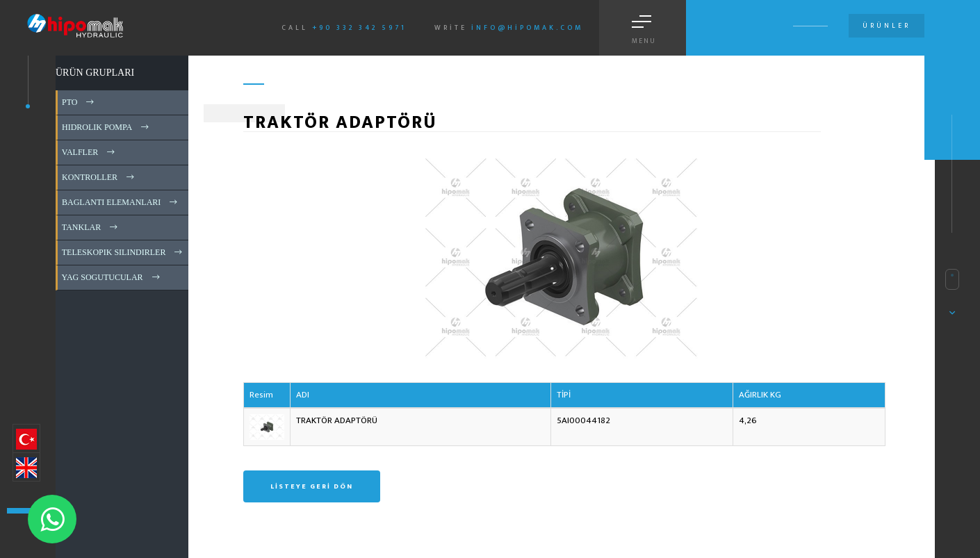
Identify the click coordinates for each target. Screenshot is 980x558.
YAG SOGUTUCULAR (112, 277)
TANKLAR (91, 227)
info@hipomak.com (527, 28)
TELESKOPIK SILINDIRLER (123, 252)
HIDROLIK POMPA (106, 127)
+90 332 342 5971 (359, 28)
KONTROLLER (99, 177)
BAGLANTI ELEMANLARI (121, 202)
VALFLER (89, 152)
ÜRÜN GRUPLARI (95, 73)
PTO (79, 102)
